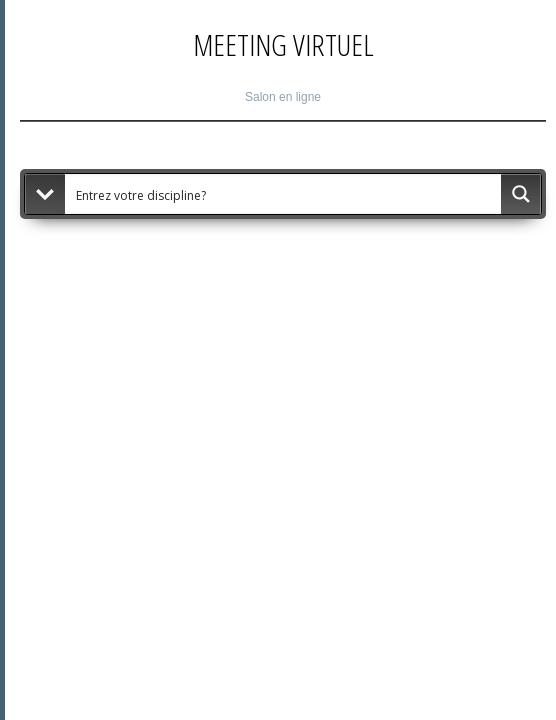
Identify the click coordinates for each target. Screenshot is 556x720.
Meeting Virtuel (283, 44)
